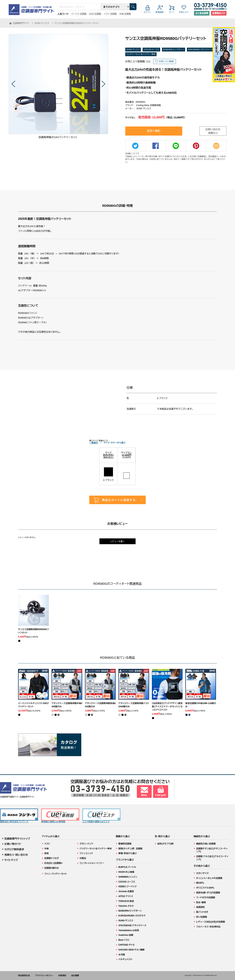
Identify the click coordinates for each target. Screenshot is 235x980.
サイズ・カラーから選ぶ (115, 443)
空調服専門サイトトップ (17, 839)
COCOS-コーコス (151, 49)
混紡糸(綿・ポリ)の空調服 (208, 893)
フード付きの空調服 (206, 898)
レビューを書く (117, 541)
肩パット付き (202, 912)
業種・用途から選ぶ (128, 853)
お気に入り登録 (166, 61)
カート (172, 12)
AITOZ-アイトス (126, 896)
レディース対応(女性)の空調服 (211, 922)
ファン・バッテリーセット (56, 874)
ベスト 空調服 (110, 14)
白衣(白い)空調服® (53, 863)
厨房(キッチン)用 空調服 (130, 849)
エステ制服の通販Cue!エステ (101, 816)
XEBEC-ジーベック (128, 886)
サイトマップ (11, 860)
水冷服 (122, 955)
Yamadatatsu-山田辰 (129, 930)
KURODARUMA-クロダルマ (132, 916)
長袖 (46, 853)
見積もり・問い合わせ (16, 855)
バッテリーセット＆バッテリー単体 (141, 54)
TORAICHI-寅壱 (126, 901)
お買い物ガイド (13, 844)
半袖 (46, 849)
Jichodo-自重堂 (126, 891)
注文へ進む (154, 131)
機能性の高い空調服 (206, 844)
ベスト (47, 844)
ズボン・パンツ (86, 844)
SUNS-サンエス (133, 49)
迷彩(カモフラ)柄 (165, 844)
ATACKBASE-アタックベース (200, 49)
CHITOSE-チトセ (126, 945)
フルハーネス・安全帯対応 (208, 927)
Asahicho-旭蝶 (126, 935)
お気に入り (184, 12)
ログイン (148, 12)
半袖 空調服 (125, 14)
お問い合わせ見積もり (213, 131)
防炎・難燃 (201, 902)
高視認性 (200, 907)
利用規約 (62, 975)
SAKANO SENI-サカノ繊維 (132, 950)
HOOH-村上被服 (126, 872)
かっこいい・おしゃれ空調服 (209, 878)
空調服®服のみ (52, 868)
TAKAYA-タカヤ (126, 906)
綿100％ (200, 883)
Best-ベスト (124, 940)
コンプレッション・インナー (92, 863)
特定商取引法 (24, 975)
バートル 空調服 (79, 14)
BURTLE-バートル (127, 867)
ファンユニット (86, 853)
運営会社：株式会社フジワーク (19, 816)
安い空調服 (202, 917)
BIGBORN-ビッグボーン (174, 49)
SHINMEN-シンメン (128, 877)
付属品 (83, 858)
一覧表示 (94, 443)
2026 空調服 (95, 14)
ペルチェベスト (125, 959)
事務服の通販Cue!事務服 (60, 816)
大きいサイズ (202, 873)
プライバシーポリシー (44, 975)
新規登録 (160, 12)
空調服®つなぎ (52, 858)
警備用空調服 (125, 844)
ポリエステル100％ (205, 888)
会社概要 (75, 975)
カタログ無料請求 (14, 849)
